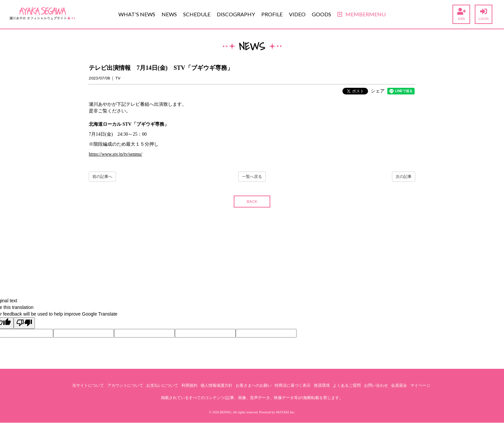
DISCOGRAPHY (236, 14)
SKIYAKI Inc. (286, 412)
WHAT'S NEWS (137, 14)
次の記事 (404, 177)
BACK (252, 201)
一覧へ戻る (252, 177)
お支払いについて (162, 385)
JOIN (461, 14)
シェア (378, 91)
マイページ (420, 385)
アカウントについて (125, 385)
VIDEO (297, 14)
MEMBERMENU (362, 14)
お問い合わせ (376, 385)
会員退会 (399, 385)
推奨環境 (322, 385)
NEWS (169, 14)
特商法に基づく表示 (293, 385)
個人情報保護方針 (216, 385)
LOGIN (484, 14)
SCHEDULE (197, 14)
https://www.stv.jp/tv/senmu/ (116, 154)
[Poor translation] (24, 323)
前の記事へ (102, 177)
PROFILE (272, 14)
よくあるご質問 (347, 385)
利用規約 (189, 385)
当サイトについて (88, 385)
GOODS (321, 14)
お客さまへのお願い (254, 385)
